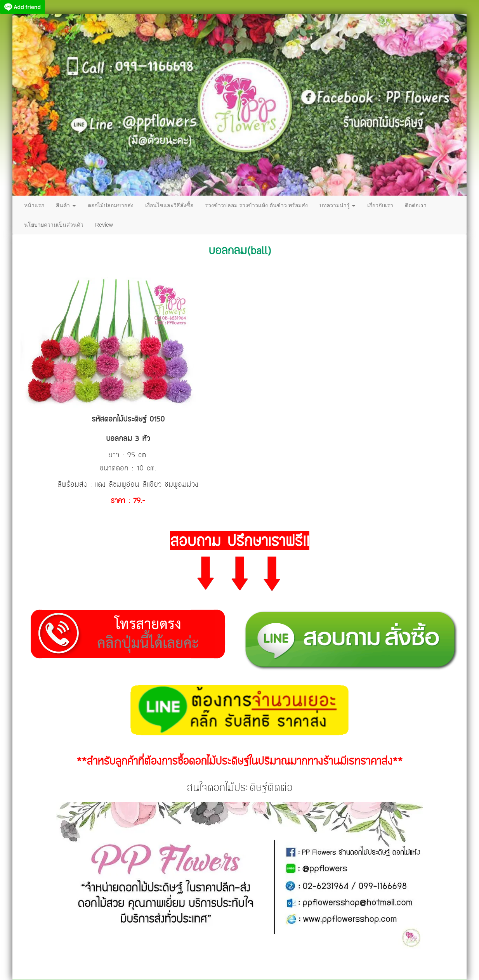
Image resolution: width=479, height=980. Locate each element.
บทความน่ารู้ (338, 205)
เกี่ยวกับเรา (380, 205)
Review (104, 225)
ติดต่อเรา (416, 205)
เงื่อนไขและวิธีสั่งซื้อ (169, 205)
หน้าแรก (34, 205)
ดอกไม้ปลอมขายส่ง (111, 205)
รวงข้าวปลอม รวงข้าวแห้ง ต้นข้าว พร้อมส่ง (256, 205)
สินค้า (66, 205)
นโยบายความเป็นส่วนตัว (54, 225)
